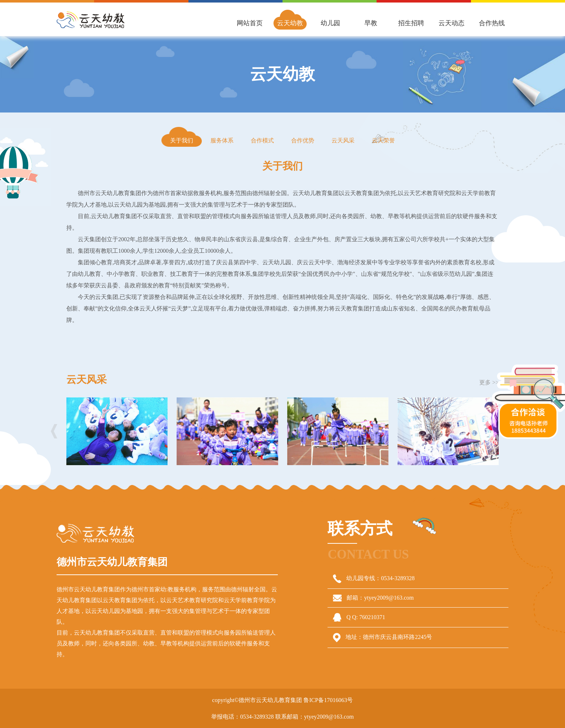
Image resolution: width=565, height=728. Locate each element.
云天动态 (451, 23)
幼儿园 (330, 23)
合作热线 (492, 23)
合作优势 (303, 140)
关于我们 (182, 140)
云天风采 (343, 140)
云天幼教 (290, 23)
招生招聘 (411, 23)
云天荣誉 (383, 140)
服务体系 (222, 140)
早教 (371, 23)
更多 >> (489, 382)
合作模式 (262, 140)
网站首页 (250, 23)
